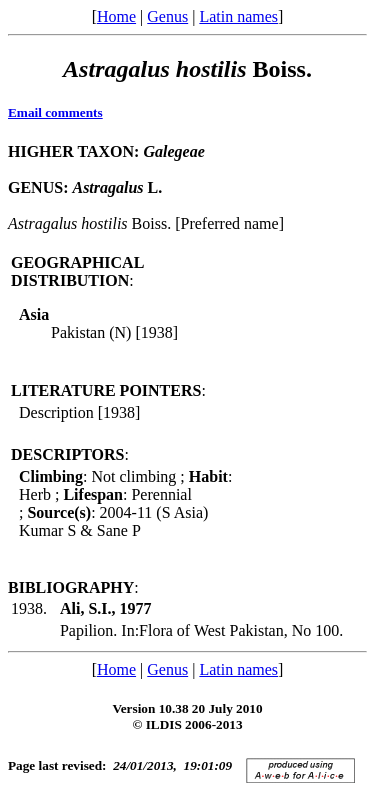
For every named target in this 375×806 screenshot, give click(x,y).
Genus (167, 16)
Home (116, 16)
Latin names (238, 16)
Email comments (55, 112)
